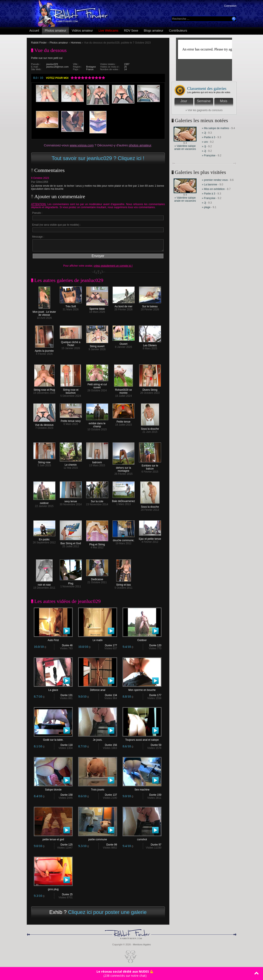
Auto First (53, 639)
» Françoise (209, 156)
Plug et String (97, 543)
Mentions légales (142, 944)
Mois (224, 101)
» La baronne (210, 185)
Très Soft (71, 305)
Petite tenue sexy (71, 420)
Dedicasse (97, 578)
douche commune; (124, 539)
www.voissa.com (82, 145)
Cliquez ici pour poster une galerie (107, 912)
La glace (53, 689)
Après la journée (44, 350)
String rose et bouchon (71, 390)
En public (44, 538)
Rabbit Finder (39, 43)
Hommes (76, 43)
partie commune (98, 838)
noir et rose (44, 584)
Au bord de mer (124, 305)
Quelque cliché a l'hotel (71, 343)
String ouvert (97, 345)
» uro (205, 142)
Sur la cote (97, 500)
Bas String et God (71, 542)
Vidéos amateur (82, 31)
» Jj (204, 133)
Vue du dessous (44, 424)
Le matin (98, 639)
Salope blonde (53, 788)
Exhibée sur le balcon (150, 466)
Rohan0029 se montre (123, 390)
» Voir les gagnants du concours (204, 110)
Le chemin (71, 464)
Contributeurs (178, 31)
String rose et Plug (44, 389)
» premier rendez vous (215, 180)
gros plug (53, 888)
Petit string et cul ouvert (97, 385)
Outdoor (142, 639)
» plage (206, 207)
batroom (97, 461)
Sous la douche (150, 428)
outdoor (44, 502)
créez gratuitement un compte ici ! (113, 266)
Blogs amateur (153, 31)
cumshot (142, 838)
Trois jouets (98, 788)
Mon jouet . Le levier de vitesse (44, 312)
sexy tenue (71, 500)
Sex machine (142, 788)
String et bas (124, 584)
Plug (71, 582)
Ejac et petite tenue (150, 538)
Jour (184, 101)
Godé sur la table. (53, 739)
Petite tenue (124, 420)
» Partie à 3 (209, 137)
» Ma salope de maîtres (215, 128)
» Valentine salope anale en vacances (185, 147)
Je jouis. (98, 739)
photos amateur (140, 145)
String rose (44, 461)
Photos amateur (56, 31)
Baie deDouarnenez (123, 500)
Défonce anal (98, 689)
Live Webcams (108, 31)
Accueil (34, 31)
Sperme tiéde (97, 308)
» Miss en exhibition (214, 189)
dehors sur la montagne (123, 468)
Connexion (230, 6)
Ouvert (124, 343)
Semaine (204, 101)
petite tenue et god (53, 838)
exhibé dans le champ (97, 424)
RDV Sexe (131, 31)
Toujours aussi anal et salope (142, 739)
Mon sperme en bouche (142, 689)
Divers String (150, 389)
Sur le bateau (150, 305)
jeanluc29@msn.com (57, 67)
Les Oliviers (150, 344)
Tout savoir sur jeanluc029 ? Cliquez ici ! (98, 158)
